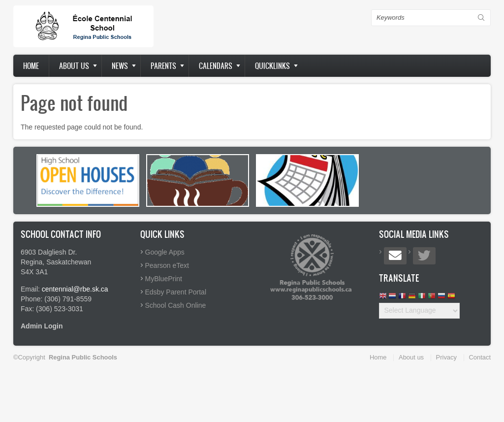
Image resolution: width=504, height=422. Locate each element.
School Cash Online (176, 305)
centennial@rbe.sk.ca (75, 289)
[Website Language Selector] (419, 311)
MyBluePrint (164, 279)
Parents (163, 66)
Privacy (446, 357)
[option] (88, 180)
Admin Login (42, 326)
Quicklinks (272, 66)
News (120, 66)
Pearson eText (167, 265)
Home (31, 66)
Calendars (216, 66)
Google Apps (165, 252)
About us (74, 66)
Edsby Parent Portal (176, 292)
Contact (480, 357)
